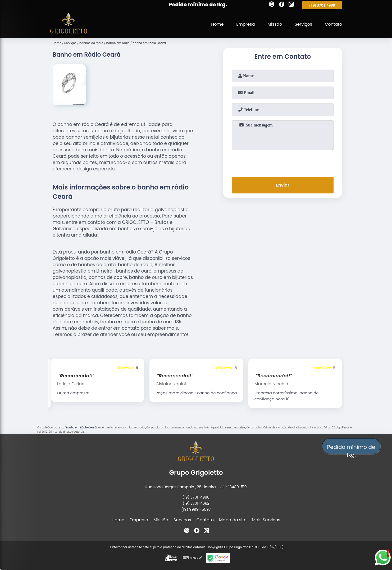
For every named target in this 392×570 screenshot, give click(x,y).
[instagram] (291, 5)
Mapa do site (233, 520)
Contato (333, 24)
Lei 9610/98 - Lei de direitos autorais (61, 432)
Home (217, 24)
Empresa (245, 24)
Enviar (282, 185)
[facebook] (282, 5)
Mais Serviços (266, 520)
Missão (274, 24)
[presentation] (283, 162)
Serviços (303, 24)
